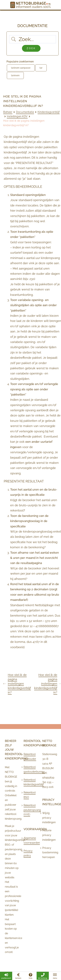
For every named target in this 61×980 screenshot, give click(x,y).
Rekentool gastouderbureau (30, 769)
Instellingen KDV (17, 116)
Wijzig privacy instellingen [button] (48, 818)
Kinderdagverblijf (49, 112)
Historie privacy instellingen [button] (48, 835)
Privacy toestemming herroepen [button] (48, 853)
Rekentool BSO (30, 795)
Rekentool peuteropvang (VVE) (30, 810)
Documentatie (25, 112)
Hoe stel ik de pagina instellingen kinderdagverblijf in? (17, 684)
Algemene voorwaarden (30, 840)
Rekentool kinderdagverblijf (30, 782)
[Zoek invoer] (35, 39)
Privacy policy (28, 853)
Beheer (8, 112)
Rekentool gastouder (30, 757)
